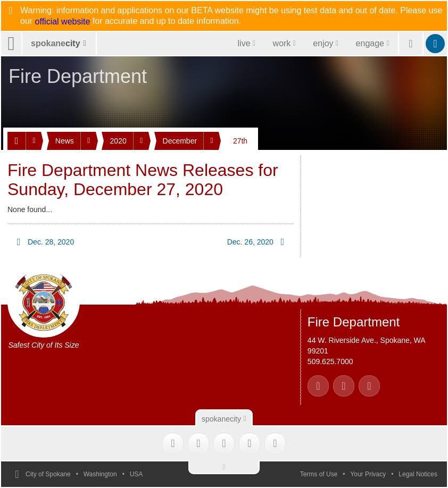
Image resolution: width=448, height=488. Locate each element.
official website (63, 22)
